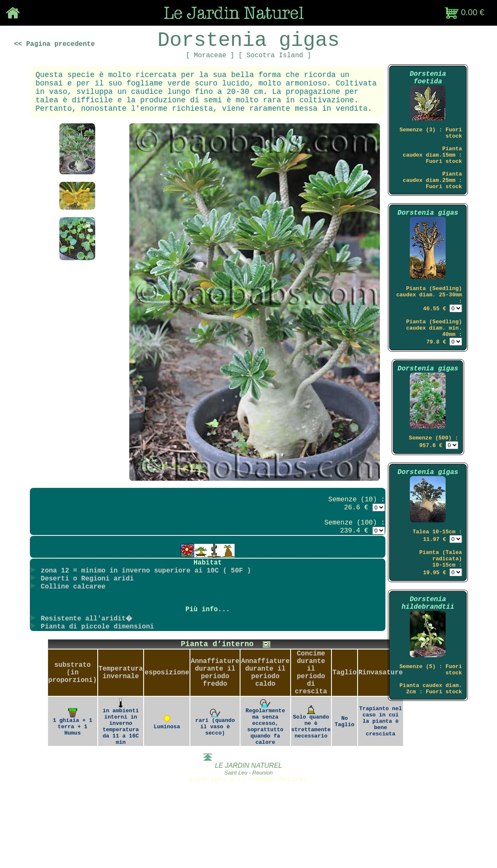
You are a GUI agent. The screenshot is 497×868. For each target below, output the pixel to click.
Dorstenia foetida (428, 89)
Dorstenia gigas (428, 242)
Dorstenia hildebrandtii (428, 664)
